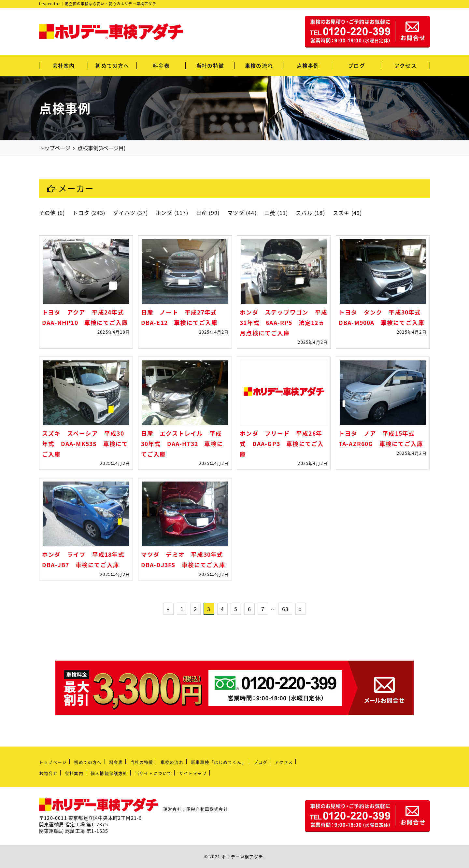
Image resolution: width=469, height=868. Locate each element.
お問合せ (48, 773)
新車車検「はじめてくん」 (219, 762)
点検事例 (308, 65)
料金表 (161, 65)
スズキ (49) (348, 213)
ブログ (357, 65)
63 (285, 609)
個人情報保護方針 (109, 773)
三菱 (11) (276, 213)
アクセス (405, 65)
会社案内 (64, 65)
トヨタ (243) (89, 213)
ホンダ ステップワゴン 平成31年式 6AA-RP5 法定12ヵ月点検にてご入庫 (284, 322)
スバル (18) (310, 213)
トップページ (53, 762)
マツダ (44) (242, 213)
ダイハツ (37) (130, 213)
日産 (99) (208, 213)
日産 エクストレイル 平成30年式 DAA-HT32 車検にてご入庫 (182, 444)
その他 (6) (52, 213)
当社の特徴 (210, 65)
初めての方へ (112, 65)
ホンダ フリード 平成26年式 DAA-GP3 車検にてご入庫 (282, 444)
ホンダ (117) (172, 213)
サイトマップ (193, 773)
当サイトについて (153, 773)
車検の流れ (259, 65)
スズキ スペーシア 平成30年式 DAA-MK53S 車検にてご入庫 (85, 444)
